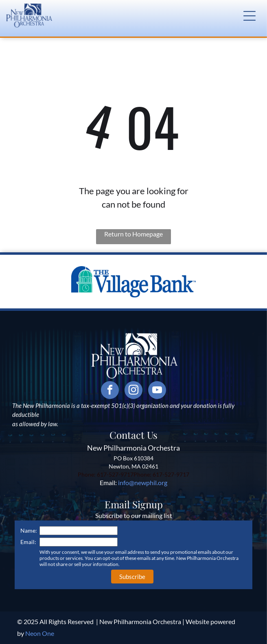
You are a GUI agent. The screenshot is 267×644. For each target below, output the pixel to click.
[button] (249, 16)
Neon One (40, 633)
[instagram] (133, 391)
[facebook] (110, 391)
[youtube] (157, 391)
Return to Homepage (133, 234)
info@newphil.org (143, 482)
